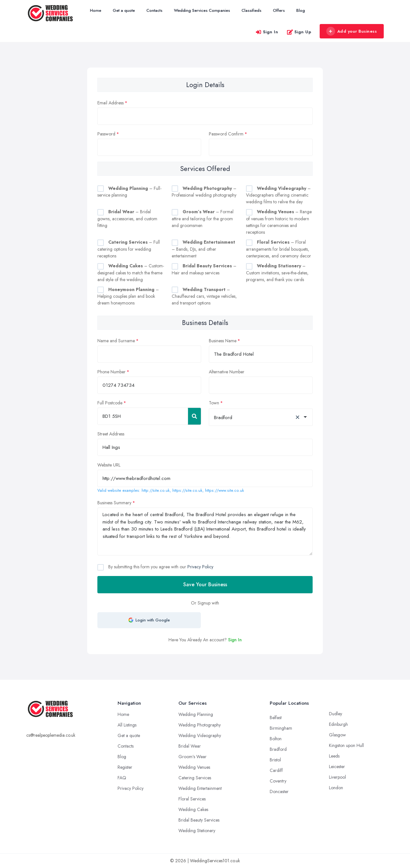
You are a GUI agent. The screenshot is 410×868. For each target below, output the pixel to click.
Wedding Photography (200, 725)
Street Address (111, 434)
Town (214, 403)
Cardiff (276, 770)
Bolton (276, 739)
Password (106, 134)
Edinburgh (338, 724)
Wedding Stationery (197, 831)
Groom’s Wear (193, 757)
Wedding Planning (196, 714)
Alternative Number (227, 372)
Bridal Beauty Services (199, 820)
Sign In (267, 32)
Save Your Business (205, 584)
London (336, 788)
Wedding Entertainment (200, 788)
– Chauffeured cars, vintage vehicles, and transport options (204, 296)
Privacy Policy (200, 567)
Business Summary (114, 503)
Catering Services (195, 778)
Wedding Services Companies (202, 10)
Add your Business (351, 31)
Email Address (111, 103)
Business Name (223, 341)
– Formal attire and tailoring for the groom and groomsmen (203, 219)
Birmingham (281, 728)
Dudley (336, 714)
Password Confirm (226, 134)
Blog (301, 10)
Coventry (278, 781)
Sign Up (299, 32)
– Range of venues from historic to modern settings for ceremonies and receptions (279, 222)
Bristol (275, 760)
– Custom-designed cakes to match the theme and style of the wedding (131, 273)
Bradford (278, 749)
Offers (279, 10)
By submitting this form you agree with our (160, 567)
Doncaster (279, 791)
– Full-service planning (129, 192)
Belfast (276, 718)
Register (125, 767)
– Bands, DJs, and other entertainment (203, 249)
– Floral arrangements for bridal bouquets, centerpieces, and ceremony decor (279, 249)
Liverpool (337, 777)
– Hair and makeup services (204, 269)
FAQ (122, 778)
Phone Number (111, 372)
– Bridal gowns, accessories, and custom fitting (127, 219)
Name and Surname (116, 341)
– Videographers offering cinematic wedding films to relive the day (278, 195)
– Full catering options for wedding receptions (129, 249)
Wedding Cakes (193, 809)
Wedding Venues (194, 767)
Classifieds (251, 10)
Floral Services (192, 799)
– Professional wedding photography (204, 192)
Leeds (334, 756)
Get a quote (124, 10)
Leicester (337, 767)
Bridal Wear (190, 746)
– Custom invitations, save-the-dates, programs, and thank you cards (277, 273)
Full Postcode (110, 403)
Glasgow (337, 735)
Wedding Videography (200, 735)
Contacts (154, 10)
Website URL (109, 465)
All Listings (127, 725)
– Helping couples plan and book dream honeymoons (128, 296)
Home (96, 10)
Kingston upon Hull (346, 745)
